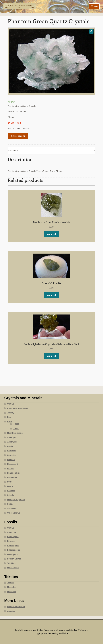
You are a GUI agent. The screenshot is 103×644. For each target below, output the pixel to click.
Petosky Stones (14, 559)
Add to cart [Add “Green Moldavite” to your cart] (52, 295)
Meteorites (12, 587)
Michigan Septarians (16, 500)
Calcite (10, 446)
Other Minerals (14, 513)
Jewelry (11, 413)
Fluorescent (12, 464)
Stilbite (10, 504)
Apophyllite (12, 442)
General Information (16, 607)
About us (11, 611)
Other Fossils (13, 568)
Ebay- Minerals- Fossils (17, 408)
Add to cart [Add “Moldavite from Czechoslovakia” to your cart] (52, 234)
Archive (26, 128)
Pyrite (10, 482)
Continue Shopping (18, 136)
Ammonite (12, 532)
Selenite (11, 495)
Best (9, 417)
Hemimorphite (13, 473)
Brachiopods (13, 537)
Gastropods (12, 554)
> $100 (16, 429)
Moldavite (11, 592)
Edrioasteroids (14, 550)
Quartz (10, 486)
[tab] (52, 151)
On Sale (11, 404)
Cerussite (11, 455)
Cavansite (12, 451)
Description (13, 151)
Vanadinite (12, 508)
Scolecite (11, 491)
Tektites (11, 583)
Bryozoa (11, 541)
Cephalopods (13, 546)
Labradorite (12, 477)
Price (9, 422)
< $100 (16, 424)
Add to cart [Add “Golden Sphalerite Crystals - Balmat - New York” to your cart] (52, 356)
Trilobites (11, 563)
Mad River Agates (15, 433)
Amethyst (11, 437)
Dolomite (11, 460)
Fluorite (11, 469)
